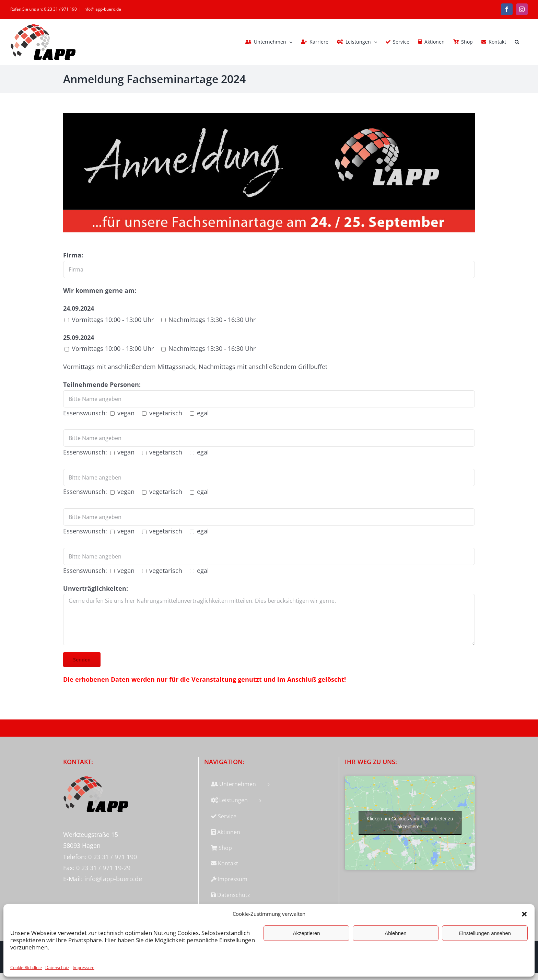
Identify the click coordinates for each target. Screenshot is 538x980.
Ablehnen (395, 933)
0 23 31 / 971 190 (113, 857)
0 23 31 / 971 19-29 (103, 868)
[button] (524, 914)
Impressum (84, 967)
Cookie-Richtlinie (26, 967)
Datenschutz (57, 967)
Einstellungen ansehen (485, 933)
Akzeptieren (306, 933)
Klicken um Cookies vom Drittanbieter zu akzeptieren (410, 823)
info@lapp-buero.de (102, 9)
